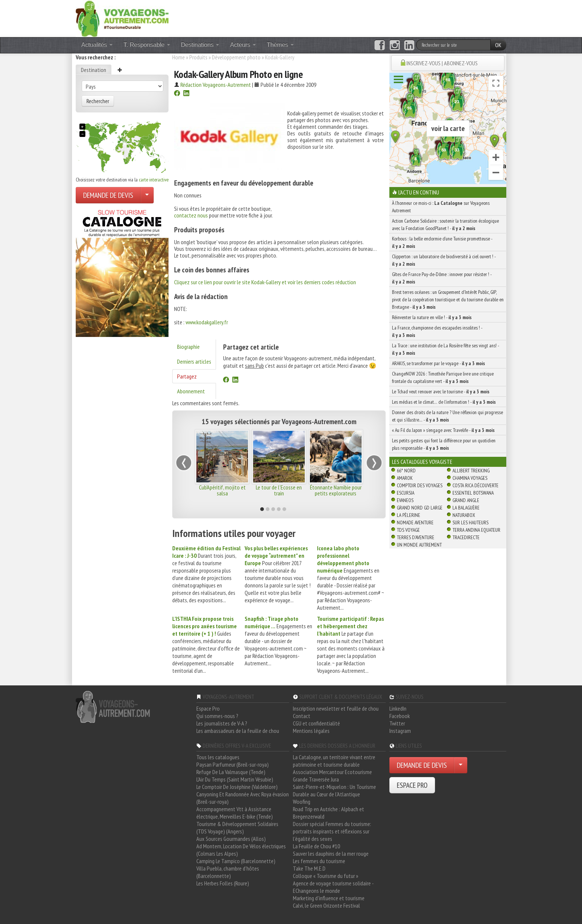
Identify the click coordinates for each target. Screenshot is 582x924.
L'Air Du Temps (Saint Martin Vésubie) (235, 779)
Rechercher (98, 101)
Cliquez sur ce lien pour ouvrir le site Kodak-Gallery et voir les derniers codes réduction (265, 282)
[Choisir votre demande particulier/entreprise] (147, 195)
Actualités (97, 45)
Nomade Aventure (415, 522)
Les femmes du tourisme (319, 861)
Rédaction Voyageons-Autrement (216, 85)
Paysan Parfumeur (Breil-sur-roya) (233, 764)
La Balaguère (466, 508)
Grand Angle (466, 500)
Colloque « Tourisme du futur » (326, 876)
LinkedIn (398, 708)
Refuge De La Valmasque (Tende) (231, 772)
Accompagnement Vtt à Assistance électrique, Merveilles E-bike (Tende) (235, 813)
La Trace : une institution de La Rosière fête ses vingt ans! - (445, 349)
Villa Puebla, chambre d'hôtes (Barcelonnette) (228, 872)
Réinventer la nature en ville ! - (432, 317)
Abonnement (191, 391)
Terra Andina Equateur (476, 530)
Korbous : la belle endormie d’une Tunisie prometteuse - (442, 242)
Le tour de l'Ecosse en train (279, 490)
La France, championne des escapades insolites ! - (437, 331)
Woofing (302, 802)
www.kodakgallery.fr (207, 322)
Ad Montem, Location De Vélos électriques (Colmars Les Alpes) (241, 850)
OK (498, 45)
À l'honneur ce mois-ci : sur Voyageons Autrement (441, 207)
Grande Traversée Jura (316, 779)
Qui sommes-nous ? (217, 716)
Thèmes (280, 45)
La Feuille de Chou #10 (316, 846)
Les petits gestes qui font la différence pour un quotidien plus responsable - (444, 444)
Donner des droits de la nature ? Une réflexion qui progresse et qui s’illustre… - (447, 416)
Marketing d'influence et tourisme (329, 898)
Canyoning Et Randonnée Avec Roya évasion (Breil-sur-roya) (243, 798)
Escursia (406, 493)
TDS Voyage (408, 530)
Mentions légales (311, 731)
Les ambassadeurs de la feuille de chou (238, 731)
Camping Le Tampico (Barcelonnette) (236, 861)
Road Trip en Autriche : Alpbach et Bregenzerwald (328, 813)
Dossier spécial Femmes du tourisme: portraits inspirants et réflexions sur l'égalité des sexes (332, 831)
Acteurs (243, 45)
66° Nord (406, 471)
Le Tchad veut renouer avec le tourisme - (441, 391)
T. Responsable (147, 45)
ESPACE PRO (412, 785)
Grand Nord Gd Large (420, 508)
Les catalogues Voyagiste (422, 462)
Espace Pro (208, 708)
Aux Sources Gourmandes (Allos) (231, 839)
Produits (198, 57)
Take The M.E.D (309, 868)
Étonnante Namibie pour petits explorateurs (336, 490)
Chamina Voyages (470, 478)
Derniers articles (194, 361)
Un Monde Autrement (419, 545)
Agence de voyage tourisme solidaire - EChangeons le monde (333, 887)
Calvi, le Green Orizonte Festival (326, 905)
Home (179, 57)
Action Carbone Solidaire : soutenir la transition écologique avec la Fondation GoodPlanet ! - (445, 225)
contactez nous (191, 215)
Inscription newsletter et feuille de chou (336, 708)
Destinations (200, 45)
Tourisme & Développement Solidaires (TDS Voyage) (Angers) (237, 828)
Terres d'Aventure (416, 537)
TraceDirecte (466, 537)
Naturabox (464, 515)
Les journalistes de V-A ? (222, 723)
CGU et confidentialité (316, 723)
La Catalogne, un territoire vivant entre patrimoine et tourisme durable (334, 761)
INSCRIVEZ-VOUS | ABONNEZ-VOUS (442, 63)
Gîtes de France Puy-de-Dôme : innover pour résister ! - (442, 278)
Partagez (187, 376)
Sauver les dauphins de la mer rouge (331, 853)
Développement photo (236, 57)
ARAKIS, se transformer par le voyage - (439, 363)
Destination (94, 70)
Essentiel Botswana (473, 493)
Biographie (188, 347)
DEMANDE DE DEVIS (108, 195)
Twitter (397, 723)
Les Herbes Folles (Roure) (223, 883)
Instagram (400, 731)
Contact (302, 716)
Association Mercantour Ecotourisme (332, 772)
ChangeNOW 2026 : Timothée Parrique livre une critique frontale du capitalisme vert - (443, 377)
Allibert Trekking (471, 471)
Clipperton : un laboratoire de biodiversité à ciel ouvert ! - (444, 260)
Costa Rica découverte (475, 485)
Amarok (405, 478)
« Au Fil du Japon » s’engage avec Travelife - (443, 430)
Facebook (400, 716)
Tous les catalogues (218, 757)
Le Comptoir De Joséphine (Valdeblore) (237, 787)
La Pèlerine (408, 515)
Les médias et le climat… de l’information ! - (444, 402)
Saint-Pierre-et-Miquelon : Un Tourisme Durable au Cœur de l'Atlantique (334, 790)
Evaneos (405, 500)
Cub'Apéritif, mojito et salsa (222, 490)
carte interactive (154, 180)
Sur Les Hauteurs (470, 522)
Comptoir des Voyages (420, 485)
